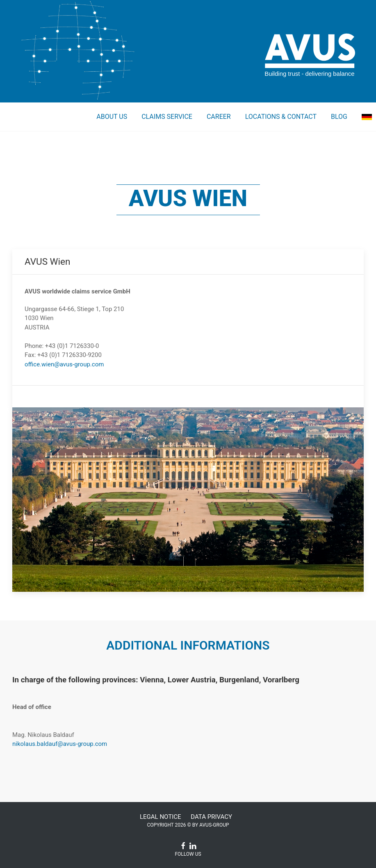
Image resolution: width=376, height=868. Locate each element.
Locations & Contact (281, 117)
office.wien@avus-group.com (64, 364)
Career (219, 117)
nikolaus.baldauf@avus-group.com (60, 744)
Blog (339, 117)
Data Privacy (211, 817)
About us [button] (112, 117)
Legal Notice (161, 817)
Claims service (167, 117)
